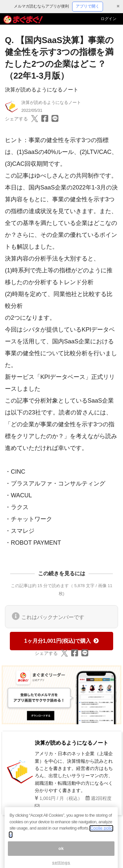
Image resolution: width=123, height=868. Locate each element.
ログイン (109, 19)
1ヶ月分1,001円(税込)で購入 (62, 641)
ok (61, 854)
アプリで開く (88, 6)
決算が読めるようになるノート (42, 90)
